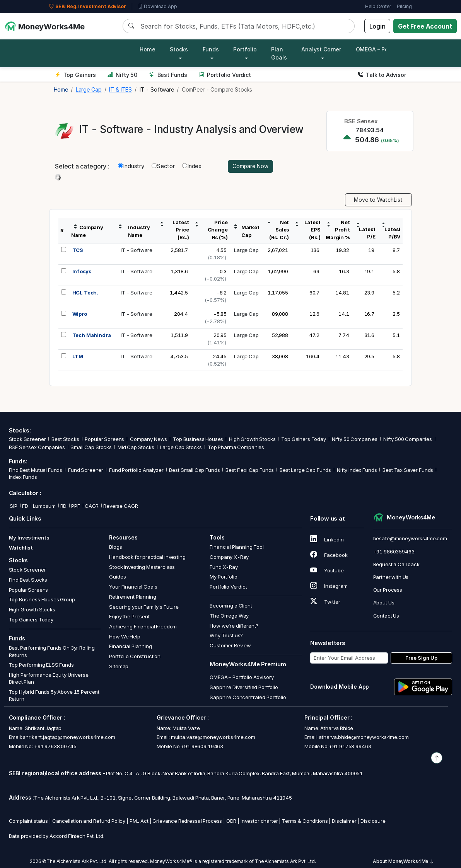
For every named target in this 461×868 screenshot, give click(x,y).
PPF (76, 506)
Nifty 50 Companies (355, 439)
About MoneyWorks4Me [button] (403, 862)
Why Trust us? (226, 636)
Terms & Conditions (305, 821)
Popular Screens (104, 439)
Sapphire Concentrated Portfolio (248, 697)
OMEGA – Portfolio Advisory (242, 677)
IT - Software (137, 250)
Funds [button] (211, 49)
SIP (13, 506)
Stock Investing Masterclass (142, 567)
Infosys (82, 272)
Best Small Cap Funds (194, 470)
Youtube (327, 571)
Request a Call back (396, 565)
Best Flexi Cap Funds (250, 470)
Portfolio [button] (245, 49)
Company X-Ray (229, 557)
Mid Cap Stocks (136, 448)
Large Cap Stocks (181, 448)
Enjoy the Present (129, 617)
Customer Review (230, 646)
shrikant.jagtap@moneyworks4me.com (69, 737)
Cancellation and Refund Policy (89, 821)
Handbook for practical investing (147, 557)
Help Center (378, 6)
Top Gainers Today (303, 439)
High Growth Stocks (252, 439)
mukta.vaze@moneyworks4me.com (213, 737)
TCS (78, 250)
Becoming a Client (231, 606)
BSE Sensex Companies (37, 448)
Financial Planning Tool (237, 547)
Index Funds (23, 477)
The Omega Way (229, 616)
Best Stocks (65, 439)
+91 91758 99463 (350, 746)
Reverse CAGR (120, 506)
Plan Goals (279, 53)
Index (192, 166)
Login (377, 26)
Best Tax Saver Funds (408, 470)
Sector (163, 166)
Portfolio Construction (135, 657)
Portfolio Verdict (225, 75)
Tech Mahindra (92, 335)
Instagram (329, 586)
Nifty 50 (122, 75)
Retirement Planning (132, 597)
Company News (149, 439)
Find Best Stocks (28, 580)
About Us (384, 603)
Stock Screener (27, 439)
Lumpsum (44, 506)
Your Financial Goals (133, 587)
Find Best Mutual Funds (36, 470)
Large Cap (246, 250)
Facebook (329, 555)
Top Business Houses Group (42, 600)
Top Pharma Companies (236, 448)
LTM (78, 357)
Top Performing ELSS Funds (41, 665)
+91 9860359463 (394, 551)
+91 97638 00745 (55, 746)
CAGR (92, 506)
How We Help (125, 637)
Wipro (80, 314)
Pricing (404, 6)
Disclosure (373, 821)
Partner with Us (391, 577)
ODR (231, 821)
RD (64, 506)
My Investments (29, 538)
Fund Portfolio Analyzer (136, 470)
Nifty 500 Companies (408, 439)
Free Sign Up (421, 658)
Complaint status (29, 821)
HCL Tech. (85, 293)
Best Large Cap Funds (305, 470)
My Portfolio (223, 577)
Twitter (325, 602)
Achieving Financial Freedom (143, 627)
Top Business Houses (198, 439)
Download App (158, 7)
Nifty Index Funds (357, 470)
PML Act (139, 821)
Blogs (115, 547)
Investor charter (259, 821)
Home (147, 49)
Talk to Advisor (382, 75)
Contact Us (386, 616)
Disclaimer (344, 821)
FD (25, 506)
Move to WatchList (378, 200)
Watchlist (21, 548)
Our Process (388, 590)
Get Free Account (425, 26)
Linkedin (327, 540)
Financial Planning (130, 647)
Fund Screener (86, 470)
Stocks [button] (179, 49)
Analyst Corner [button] (321, 49)
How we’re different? (234, 626)
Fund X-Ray (224, 567)
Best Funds (168, 75)
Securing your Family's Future (144, 607)
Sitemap (119, 666)
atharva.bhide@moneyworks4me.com (364, 737)
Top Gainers (75, 75)
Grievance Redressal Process (187, 821)
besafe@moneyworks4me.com (410, 539)
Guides (117, 577)
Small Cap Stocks (91, 448)
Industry (131, 166)
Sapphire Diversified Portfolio (244, 688)
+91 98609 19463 (202, 746)
